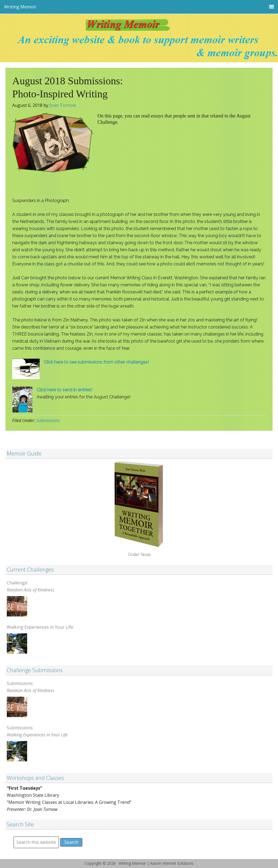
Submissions (48, 420)
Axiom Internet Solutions (172, 863)
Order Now (139, 554)
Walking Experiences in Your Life (40, 627)
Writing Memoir (139, 27)
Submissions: (31, 687)
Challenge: (31, 586)
